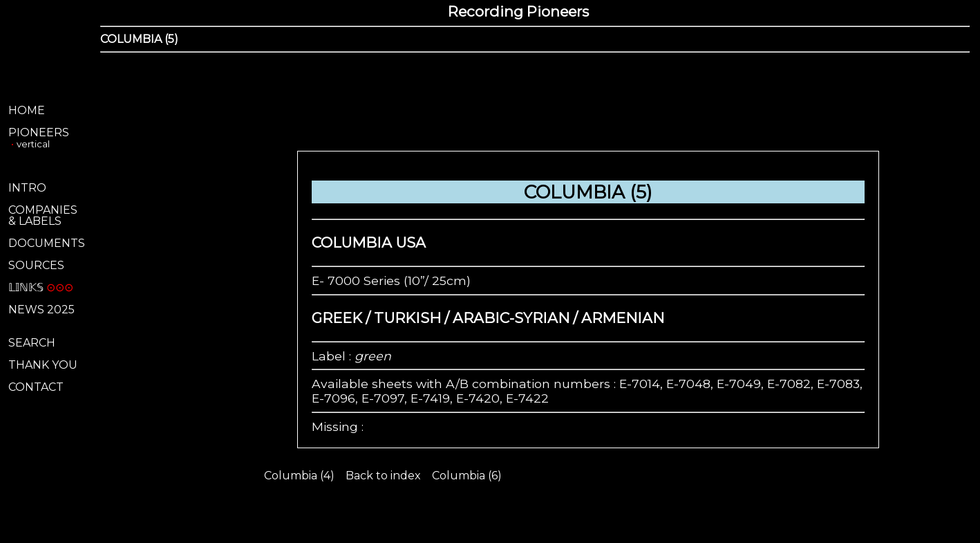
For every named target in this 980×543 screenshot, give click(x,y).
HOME (27, 110)
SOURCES (36, 265)
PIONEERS (39, 132)
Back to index (383, 476)
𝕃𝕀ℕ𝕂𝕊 (26, 287)
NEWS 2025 (41, 310)
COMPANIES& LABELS (43, 215)
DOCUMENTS (47, 243)
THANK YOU (43, 365)
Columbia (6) (467, 476)
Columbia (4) (299, 476)
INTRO (27, 188)
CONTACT (36, 387)
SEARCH (32, 343)
